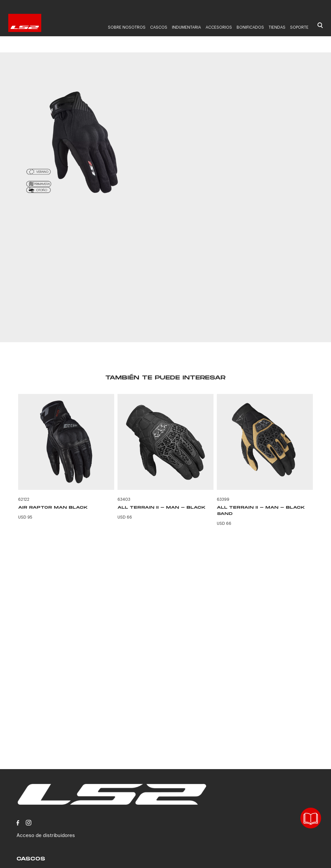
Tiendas (277, 27)
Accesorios (219, 27)
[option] (84, 142)
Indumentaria (186, 27)
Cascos (159, 27)
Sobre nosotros (127, 27)
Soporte (299, 27)
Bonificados (250, 27)
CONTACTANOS (239, 306)
